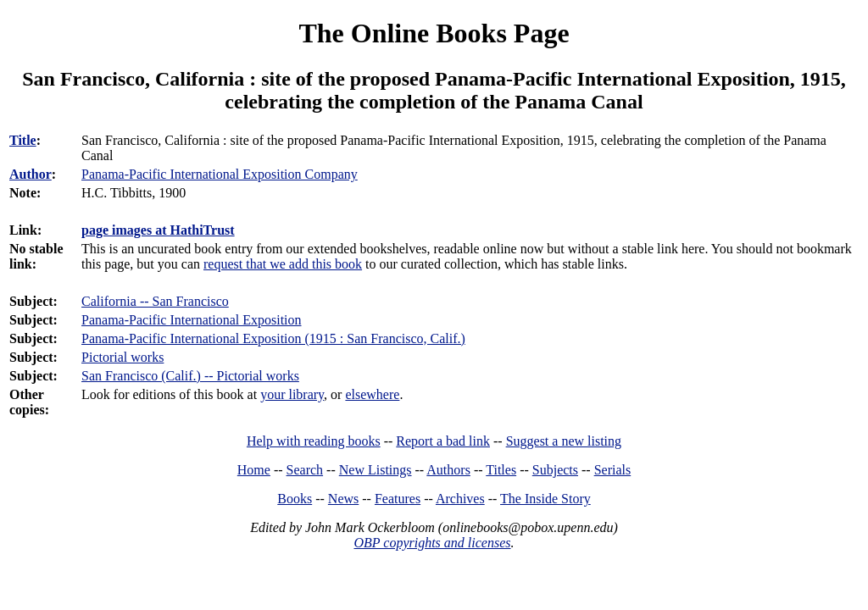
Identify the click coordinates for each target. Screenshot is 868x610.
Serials (613, 470)
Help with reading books (314, 441)
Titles (501, 470)
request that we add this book (283, 264)
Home (254, 470)
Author (31, 174)
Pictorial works (122, 357)
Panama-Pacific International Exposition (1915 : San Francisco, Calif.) (273, 338)
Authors (448, 470)
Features (398, 499)
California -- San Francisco (155, 301)
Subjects (555, 470)
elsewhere (372, 394)
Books (295, 499)
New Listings (376, 470)
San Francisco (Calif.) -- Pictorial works (190, 376)
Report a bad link (443, 441)
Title (23, 140)
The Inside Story (545, 499)
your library (292, 394)
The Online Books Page (434, 33)
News (343, 499)
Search (305, 470)
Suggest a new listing (564, 441)
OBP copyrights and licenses (432, 543)
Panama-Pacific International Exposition (191, 320)
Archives (460, 499)
